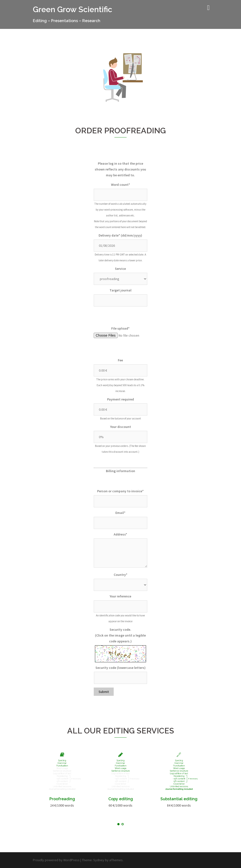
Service (120, 269)
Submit (104, 692)
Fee (120, 360)
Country (120, 575)
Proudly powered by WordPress (56, 860)
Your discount (120, 427)
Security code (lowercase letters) (120, 668)
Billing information (120, 471)
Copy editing (121, 799)
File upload (120, 328)
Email (120, 513)
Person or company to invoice (120, 491)
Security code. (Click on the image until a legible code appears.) (120, 635)
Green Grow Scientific (73, 9)
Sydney (99, 860)
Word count (120, 185)
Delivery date (120, 235)
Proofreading (62, 799)
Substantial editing (179, 799)
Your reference (120, 596)
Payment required (120, 399)
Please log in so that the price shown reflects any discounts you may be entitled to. (120, 169)
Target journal (120, 290)
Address (120, 534)
